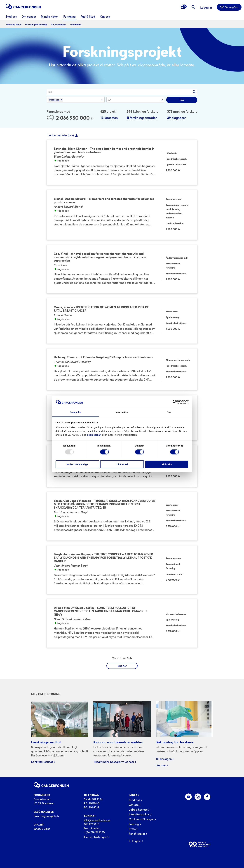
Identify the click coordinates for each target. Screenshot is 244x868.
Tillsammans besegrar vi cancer (114, 762)
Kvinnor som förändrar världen (118, 742)
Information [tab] (122, 412)
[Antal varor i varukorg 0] (184, 7)
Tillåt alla (167, 464)
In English (135, 841)
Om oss (134, 805)
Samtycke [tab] (75, 412)
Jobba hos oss (138, 810)
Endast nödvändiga (77, 464)
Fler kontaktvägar (95, 837)
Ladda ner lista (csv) (61, 135)
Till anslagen (164, 759)
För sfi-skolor (137, 834)
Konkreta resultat (42, 762)
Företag (134, 824)
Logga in (206, 8)
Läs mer (161, 765)
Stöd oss (134, 800)
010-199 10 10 (92, 824)
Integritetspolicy (139, 814)
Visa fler (122, 666)
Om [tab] (169, 412)
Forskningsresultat (46, 742)
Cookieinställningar (141, 819)
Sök (182, 100)
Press (132, 829)
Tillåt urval (122, 464)
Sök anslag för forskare (175, 742)
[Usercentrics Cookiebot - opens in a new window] (175, 402)
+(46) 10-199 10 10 (94, 832)
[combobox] (49, 92)
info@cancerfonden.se (97, 820)
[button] (61, 100)
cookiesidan (94, 435)
